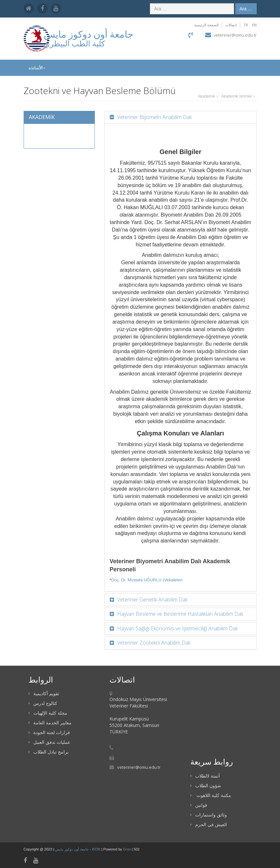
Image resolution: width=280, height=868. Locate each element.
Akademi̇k (206, 96)
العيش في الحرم (209, 824)
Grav (127, 849)
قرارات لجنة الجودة (49, 732)
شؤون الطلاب (206, 785)
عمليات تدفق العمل (49, 742)
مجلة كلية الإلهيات (48, 713)
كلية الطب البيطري (74, 43)
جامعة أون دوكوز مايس (72, 849)
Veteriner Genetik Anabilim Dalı (152, 600)
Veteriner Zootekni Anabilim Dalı (153, 643)
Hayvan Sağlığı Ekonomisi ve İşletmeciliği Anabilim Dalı (177, 628)
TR (246, 25)
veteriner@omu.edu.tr (235, 35)
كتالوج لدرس (43, 703)
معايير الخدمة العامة (50, 723)
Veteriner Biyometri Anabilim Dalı (154, 117)
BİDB (97, 849)
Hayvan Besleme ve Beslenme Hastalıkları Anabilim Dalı (179, 614)
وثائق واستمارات (209, 815)
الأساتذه (37, 68)
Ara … (246, 9)
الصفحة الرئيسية (206, 25)
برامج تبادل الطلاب (49, 752)
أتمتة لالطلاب (205, 776)
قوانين (199, 805)
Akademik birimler (236, 96)
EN (254, 25)
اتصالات (231, 25)
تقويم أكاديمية (44, 693)
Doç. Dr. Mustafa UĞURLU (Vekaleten (147, 580)
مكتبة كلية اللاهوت (211, 795)
